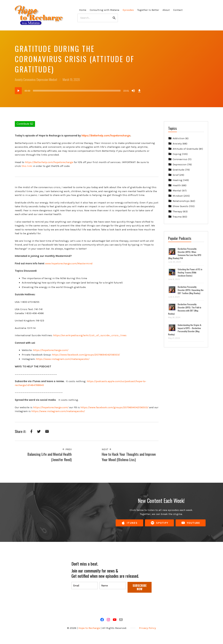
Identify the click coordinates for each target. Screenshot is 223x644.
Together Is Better (148, 10)
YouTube (191, 523)
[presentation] (98, 603)
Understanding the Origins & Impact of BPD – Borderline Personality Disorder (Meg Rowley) (185, 330)
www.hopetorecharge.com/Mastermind (69, 263)
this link (27, 166)
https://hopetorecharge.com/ (51, 350)
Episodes (128, 10)
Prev (67, 449)
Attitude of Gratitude (185, 149)
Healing (178, 180)
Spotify (159, 523)
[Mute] (133, 91)
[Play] (18, 91)
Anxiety (19, 80)
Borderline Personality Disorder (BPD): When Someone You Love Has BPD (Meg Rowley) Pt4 (185, 253)
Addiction (179, 138)
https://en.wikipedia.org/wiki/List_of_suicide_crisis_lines (90, 335)
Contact (178, 10)
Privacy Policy (147, 628)
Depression (42, 80)
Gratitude (178, 170)
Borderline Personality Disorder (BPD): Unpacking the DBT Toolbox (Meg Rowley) (191, 290)
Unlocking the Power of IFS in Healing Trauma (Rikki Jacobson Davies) (190, 272)
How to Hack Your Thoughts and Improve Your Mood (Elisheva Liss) (129, 457)
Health (177, 185)
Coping (177, 154)
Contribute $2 (25, 124)
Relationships (181, 201)
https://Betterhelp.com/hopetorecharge (49, 162)
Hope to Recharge (89, 628)
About (166, 10)
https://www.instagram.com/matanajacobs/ (63, 359)
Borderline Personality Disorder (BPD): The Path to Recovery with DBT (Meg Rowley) (185, 309)
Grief (176, 175)
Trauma (177, 217)
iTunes (129, 523)
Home (83, 10)
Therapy (177, 211)
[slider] (77, 91)
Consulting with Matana (104, 10)
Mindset (53, 80)
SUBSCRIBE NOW (140, 587)
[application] (78, 91)
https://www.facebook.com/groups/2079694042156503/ (86, 355)
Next (107, 449)
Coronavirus (30, 80)
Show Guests (180, 206)
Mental (177, 191)
